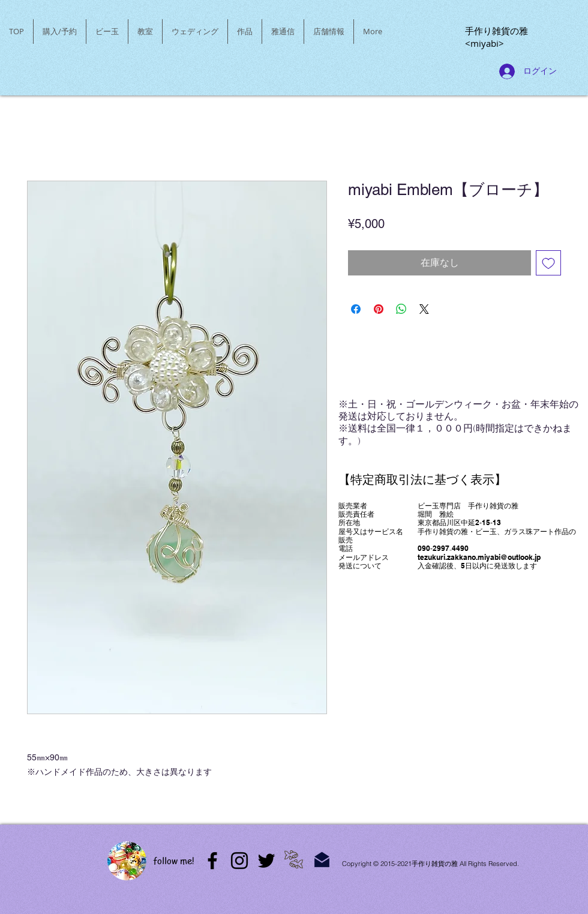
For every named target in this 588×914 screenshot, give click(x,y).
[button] (107, 32)
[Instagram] (239, 861)
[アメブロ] (212, 861)
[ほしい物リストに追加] (548, 263)
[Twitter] (266, 861)
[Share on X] (424, 309)
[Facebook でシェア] (356, 309)
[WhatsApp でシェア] (401, 309)
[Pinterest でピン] (379, 309)
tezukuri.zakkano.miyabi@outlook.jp (479, 557)
